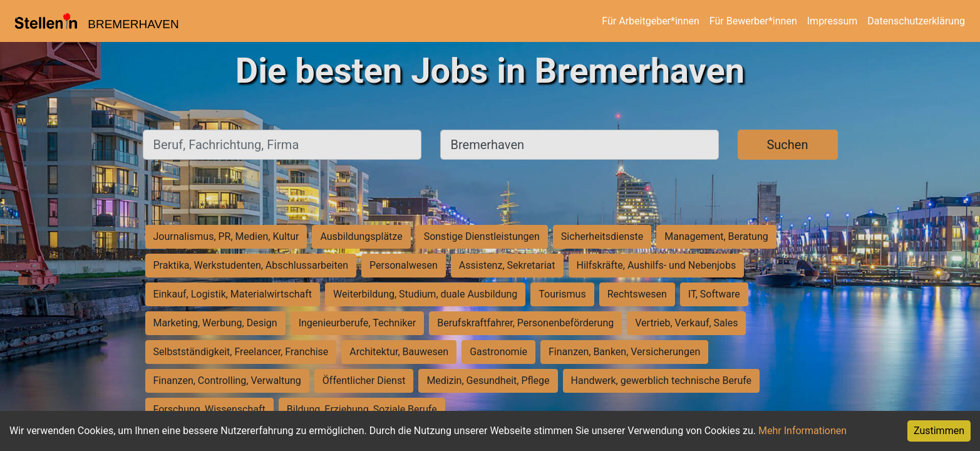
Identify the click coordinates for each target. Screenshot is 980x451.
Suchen (787, 145)
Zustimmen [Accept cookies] (939, 431)
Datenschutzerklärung (916, 21)
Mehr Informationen (802, 431)
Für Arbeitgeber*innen (650, 21)
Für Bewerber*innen (753, 21)
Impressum (833, 21)
